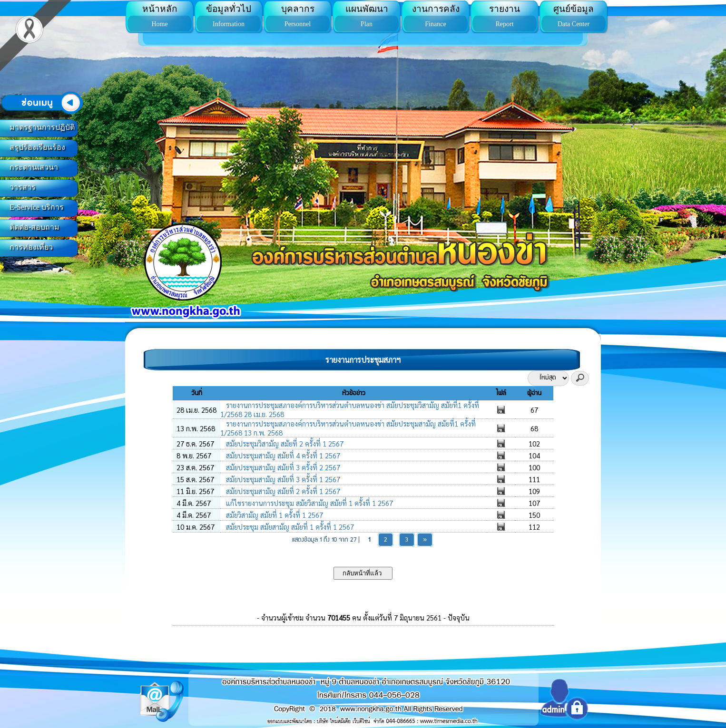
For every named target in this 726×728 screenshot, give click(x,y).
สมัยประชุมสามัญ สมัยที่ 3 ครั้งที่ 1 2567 (282, 479)
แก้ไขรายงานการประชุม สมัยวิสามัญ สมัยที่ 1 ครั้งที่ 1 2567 (309, 503)
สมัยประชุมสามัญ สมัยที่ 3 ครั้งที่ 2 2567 (282, 467)
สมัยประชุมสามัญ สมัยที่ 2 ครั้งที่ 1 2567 (282, 491)
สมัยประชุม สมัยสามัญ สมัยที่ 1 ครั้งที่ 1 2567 (289, 527)
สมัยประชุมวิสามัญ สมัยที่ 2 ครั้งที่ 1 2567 (284, 443)
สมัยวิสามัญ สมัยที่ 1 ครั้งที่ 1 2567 (274, 515)
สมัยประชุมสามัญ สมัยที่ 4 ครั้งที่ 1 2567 (282, 455)
